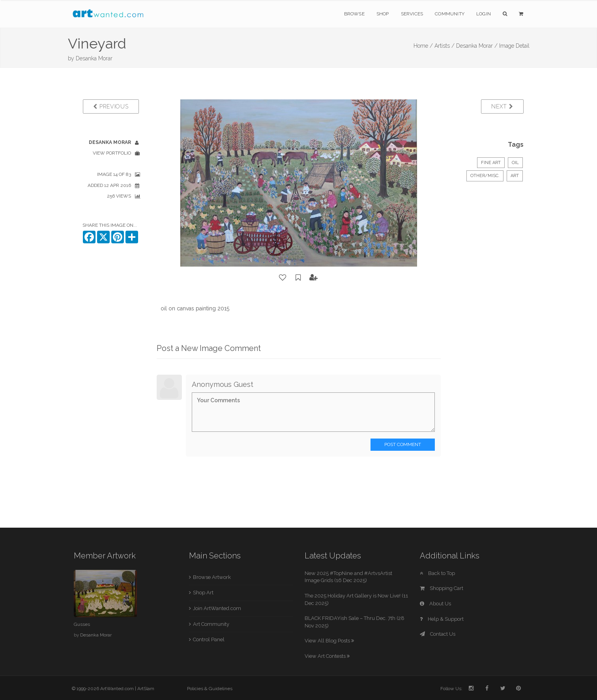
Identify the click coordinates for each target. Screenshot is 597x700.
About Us (435, 604)
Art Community (211, 624)
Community (450, 14)
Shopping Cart (442, 588)
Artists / (444, 46)
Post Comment (403, 444)
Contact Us (438, 634)
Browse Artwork (212, 577)
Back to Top (437, 573)
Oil (515, 163)
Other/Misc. (485, 176)
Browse (354, 14)
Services (412, 14)
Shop (383, 14)
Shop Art (203, 593)
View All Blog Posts (329, 641)
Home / (423, 46)
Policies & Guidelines (210, 689)
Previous (111, 106)
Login (484, 14)
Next (502, 106)
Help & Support (442, 619)
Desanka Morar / (477, 46)
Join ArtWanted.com (217, 608)
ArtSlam (146, 689)
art (515, 176)
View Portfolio (112, 153)
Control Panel (209, 639)
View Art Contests (327, 656)
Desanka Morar (94, 58)
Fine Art (491, 163)
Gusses (82, 624)
